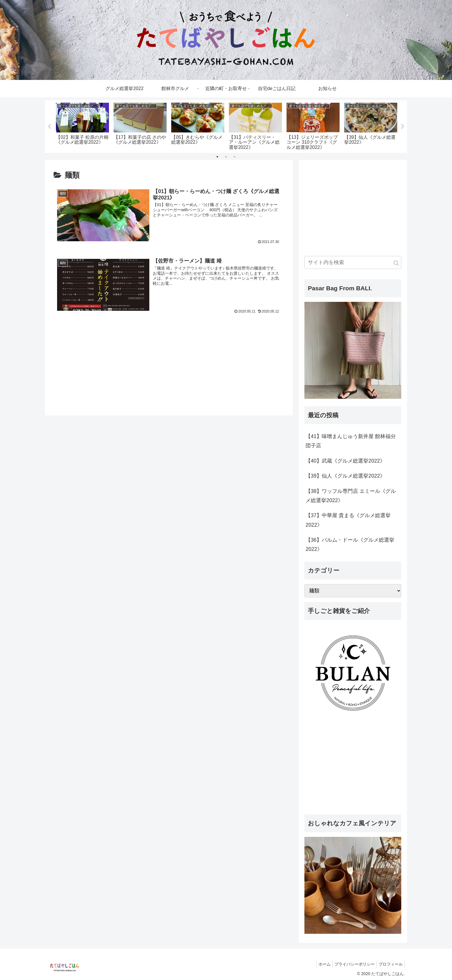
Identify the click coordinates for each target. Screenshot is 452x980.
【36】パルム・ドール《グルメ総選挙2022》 (350, 545)
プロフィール (389, 964)
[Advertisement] (169, 354)
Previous (49, 127)
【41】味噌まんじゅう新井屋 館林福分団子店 (351, 441)
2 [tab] (226, 157)
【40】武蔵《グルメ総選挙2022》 (345, 461)
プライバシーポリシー (351, 964)
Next (403, 127)
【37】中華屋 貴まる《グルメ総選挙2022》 (348, 520)
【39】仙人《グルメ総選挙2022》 (345, 476)
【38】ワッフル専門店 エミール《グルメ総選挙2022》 (351, 496)
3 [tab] (235, 157)
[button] (396, 263)
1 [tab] (217, 157)
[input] (353, 263)
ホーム (319, 964)
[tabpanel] (82, 126)
